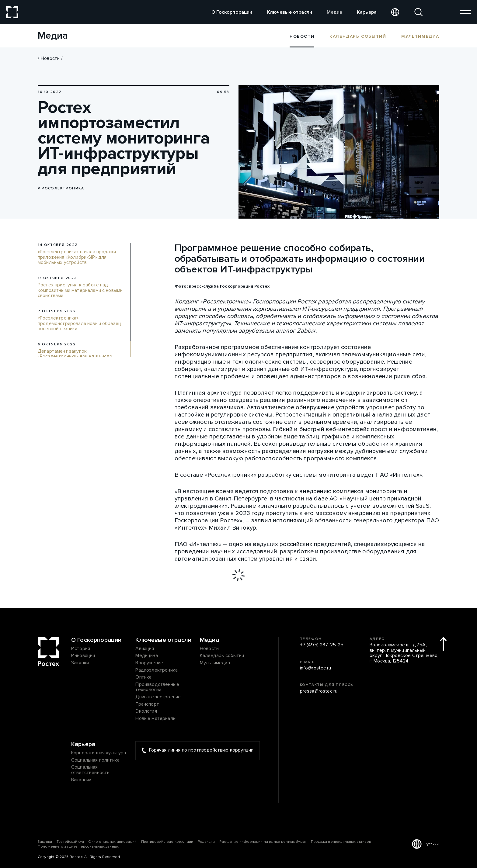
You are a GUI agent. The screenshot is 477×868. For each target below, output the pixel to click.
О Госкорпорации (232, 12)
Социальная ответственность (90, 770)
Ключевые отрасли (290, 12)
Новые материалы (156, 719)
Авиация (145, 649)
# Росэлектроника (61, 188)
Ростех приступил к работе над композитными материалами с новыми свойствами (80, 290)
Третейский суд (70, 842)
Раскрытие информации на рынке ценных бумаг (263, 842)
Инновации (83, 656)
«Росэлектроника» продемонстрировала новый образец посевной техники (79, 324)
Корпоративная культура (99, 753)
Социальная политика (95, 760)
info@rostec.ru (315, 668)
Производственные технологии (157, 687)
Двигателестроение (158, 697)
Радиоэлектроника (157, 670)
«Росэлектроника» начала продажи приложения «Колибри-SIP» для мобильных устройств (77, 257)
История (81, 649)
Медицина (146, 656)
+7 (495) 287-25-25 (322, 645)
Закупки (80, 663)
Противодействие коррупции (167, 842)
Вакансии (81, 780)
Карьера (367, 12)
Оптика (143, 677)
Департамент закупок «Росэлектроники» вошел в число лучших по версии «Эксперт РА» (75, 357)
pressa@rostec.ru (319, 691)
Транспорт (147, 704)
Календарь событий (358, 36)
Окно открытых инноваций (112, 842)
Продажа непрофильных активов (341, 842)
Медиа (334, 12)
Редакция (206, 842)
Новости (50, 58)
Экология (146, 711)
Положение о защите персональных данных (78, 847)
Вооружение (149, 663)
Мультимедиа (420, 36)
